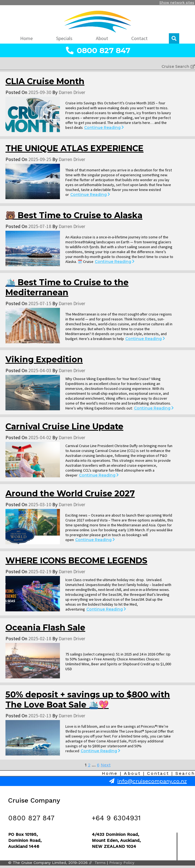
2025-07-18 (40, 226)
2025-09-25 (40, 159)
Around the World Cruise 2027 (70, 494)
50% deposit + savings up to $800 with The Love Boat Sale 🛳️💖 (88, 700)
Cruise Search (178, 66)
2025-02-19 (40, 571)
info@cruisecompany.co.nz (152, 781)
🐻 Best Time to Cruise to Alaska (74, 215)
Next (106, 765)
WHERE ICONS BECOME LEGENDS (76, 561)
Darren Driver (72, 92)
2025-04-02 (40, 437)
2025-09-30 (40, 92)
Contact (158, 773)
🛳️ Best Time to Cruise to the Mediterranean (67, 287)
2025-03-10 (40, 504)
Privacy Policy (122, 863)
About (132, 773)
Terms (100, 863)
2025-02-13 (40, 716)
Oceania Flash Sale (45, 628)
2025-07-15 (40, 303)
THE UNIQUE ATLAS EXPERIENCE (74, 148)
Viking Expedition (44, 359)
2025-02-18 (40, 638)
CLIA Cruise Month (45, 81)
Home (110, 773)
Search (185, 773)
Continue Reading (104, 128)
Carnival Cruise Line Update (64, 427)
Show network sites (177, 3)
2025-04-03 (40, 370)
